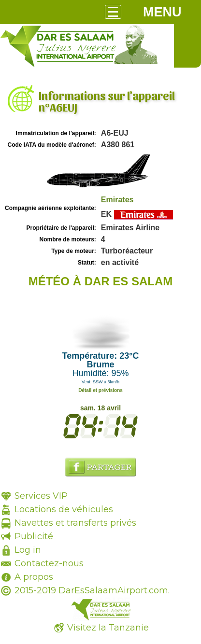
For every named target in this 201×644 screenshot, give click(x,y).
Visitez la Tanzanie (108, 628)
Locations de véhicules (64, 509)
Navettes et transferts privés (75, 523)
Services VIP (41, 496)
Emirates (117, 200)
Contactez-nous (49, 563)
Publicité (34, 536)
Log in (28, 550)
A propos (34, 577)
